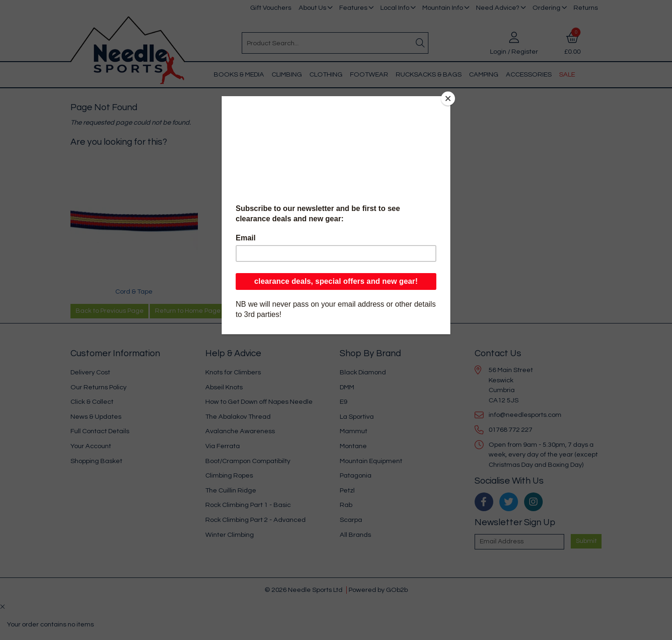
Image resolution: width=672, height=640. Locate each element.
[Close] (448, 98)
